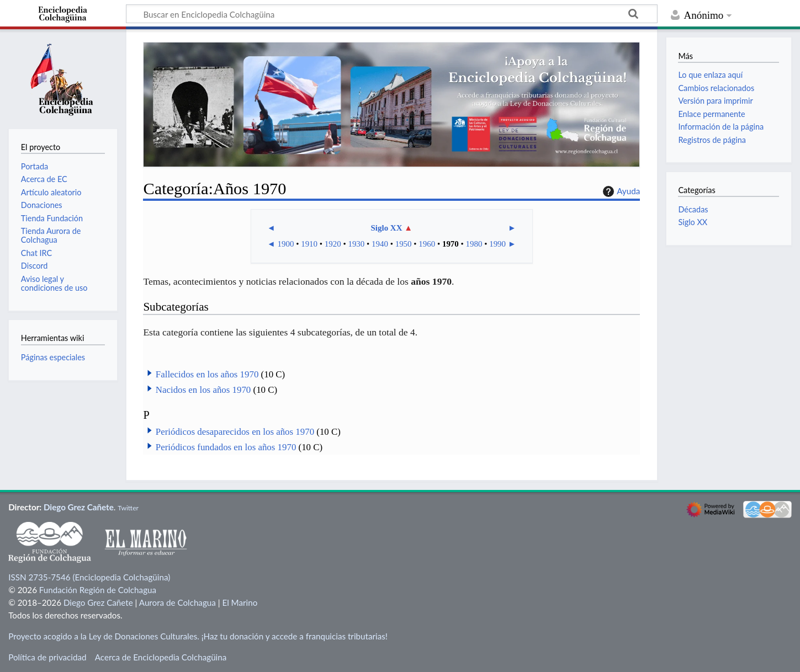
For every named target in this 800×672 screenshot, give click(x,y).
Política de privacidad (47, 657)
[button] (150, 373)
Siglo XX (387, 228)
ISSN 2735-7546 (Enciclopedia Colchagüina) (89, 577)
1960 (427, 244)
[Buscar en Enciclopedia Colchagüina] (392, 14)
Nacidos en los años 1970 (203, 390)
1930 (356, 244)
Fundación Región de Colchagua (98, 590)
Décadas (693, 209)
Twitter (128, 508)
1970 (451, 244)
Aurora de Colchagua (178, 602)
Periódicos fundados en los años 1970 (226, 447)
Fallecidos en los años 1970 (207, 374)
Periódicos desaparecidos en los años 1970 (235, 432)
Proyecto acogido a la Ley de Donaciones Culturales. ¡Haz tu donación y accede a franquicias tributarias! (198, 636)
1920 (333, 244)
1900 (286, 244)
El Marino (240, 602)
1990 (497, 244)
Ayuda (620, 191)
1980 (474, 244)
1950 (404, 244)
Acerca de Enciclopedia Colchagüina (161, 657)
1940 (380, 244)
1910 (309, 244)
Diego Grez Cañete (79, 507)
